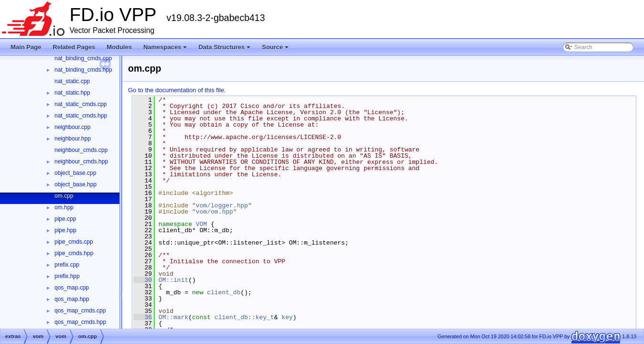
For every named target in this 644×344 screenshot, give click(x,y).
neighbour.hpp (73, 139)
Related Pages (74, 47)
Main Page (26, 47)
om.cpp (64, 196)
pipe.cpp (65, 219)
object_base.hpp (75, 184)
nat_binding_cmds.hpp (83, 70)
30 (143, 280)
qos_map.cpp (72, 288)
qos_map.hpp (72, 299)
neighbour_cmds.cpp (81, 150)
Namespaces (166, 50)
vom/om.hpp (215, 212)
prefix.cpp (67, 265)
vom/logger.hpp (222, 205)
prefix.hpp (67, 276)
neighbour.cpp (72, 127)
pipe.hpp (65, 230)
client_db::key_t (244, 317)
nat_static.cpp (72, 81)
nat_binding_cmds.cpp (83, 58)
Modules (119, 47)
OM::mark (173, 317)
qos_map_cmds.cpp (80, 311)
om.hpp (64, 207)
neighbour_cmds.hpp (81, 161)
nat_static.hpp (72, 93)
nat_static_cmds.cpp (80, 104)
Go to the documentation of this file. (177, 90)
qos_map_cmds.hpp (80, 322)
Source (276, 50)
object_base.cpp (75, 173)
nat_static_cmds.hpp (81, 116)
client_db (224, 292)
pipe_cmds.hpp (74, 253)
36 (143, 317)
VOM (201, 224)
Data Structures (225, 50)
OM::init (173, 280)
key (287, 317)
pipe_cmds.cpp (74, 242)
